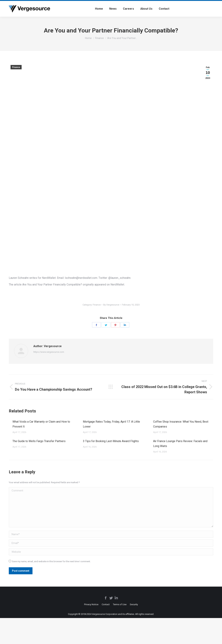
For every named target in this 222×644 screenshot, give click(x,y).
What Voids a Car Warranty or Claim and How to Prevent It (41, 424)
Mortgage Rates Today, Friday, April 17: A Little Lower (111, 424)
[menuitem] (99, 9)
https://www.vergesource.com (49, 352)
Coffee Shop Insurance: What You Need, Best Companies (181, 424)
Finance (16, 67)
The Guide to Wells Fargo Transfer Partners (39, 441)
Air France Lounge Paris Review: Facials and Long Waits (180, 444)
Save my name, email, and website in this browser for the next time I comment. (51, 561)
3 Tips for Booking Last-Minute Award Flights (111, 441)
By (111, 305)
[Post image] (9, 420)
